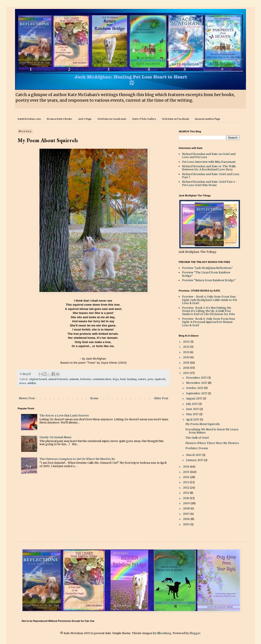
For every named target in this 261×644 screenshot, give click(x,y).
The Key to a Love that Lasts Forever (64, 415)
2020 (187, 357)
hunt (123, 379)
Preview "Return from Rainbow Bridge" (209, 280)
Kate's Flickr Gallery (144, 119)
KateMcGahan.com (29, 119)
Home (94, 398)
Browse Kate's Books (60, 119)
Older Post (161, 398)
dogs (116, 379)
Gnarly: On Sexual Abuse (55, 437)
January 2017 (195, 460)
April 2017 (193, 420)
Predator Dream (197, 448)
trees (23, 383)
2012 (186, 488)
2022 (187, 347)
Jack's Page (85, 119)
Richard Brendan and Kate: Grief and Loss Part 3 (211, 176)
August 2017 (194, 398)
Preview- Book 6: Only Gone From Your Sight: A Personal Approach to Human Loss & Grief (209, 322)
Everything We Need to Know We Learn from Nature (212, 431)
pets (150, 379)
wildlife (32, 383)
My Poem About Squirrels (203, 424)
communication (102, 379)
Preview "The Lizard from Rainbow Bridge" (206, 274)
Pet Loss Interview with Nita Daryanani (209, 162)
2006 (187, 519)
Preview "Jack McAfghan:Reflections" (207, 268)
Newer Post (27, 398)
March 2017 (194, 455)
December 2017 (197, 378)
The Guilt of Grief (197, 438)
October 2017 (195, 388)
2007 (187, 514)
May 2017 (193, 414)
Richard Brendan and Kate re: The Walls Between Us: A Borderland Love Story (209, 168)
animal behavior (58, 379)
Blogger (195, 633)
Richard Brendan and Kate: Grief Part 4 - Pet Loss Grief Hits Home (210, 183)
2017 (186, 373)
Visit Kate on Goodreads (112, 119)
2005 (187, 524)
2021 (186, 352)
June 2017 (193, 409)
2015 (186, 472)
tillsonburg (164, 633)
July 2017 (192, 404)
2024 (187, 342)
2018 (187, 368)
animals (74, 379)
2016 (187, 467)
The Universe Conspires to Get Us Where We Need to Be (77, 459)
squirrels (160, 379)
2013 (186, 482)
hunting (132, 379)
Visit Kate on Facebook (175, 119)
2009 (187, 503)
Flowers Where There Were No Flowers (212, 443)
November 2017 (197, 383)
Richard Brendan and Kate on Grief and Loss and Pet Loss (209, 156)
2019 (186, 363)
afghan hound (38, 379)
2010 (186, 498)
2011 (186, 493)
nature (142, 379)
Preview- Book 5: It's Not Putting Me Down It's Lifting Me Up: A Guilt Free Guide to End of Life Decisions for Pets (209, 311)
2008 (187, 508)
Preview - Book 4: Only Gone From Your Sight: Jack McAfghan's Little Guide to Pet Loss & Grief (210, 300)
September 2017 (197, 393)
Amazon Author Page (208, 119)
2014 (186, 477)
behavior (86, 379)
